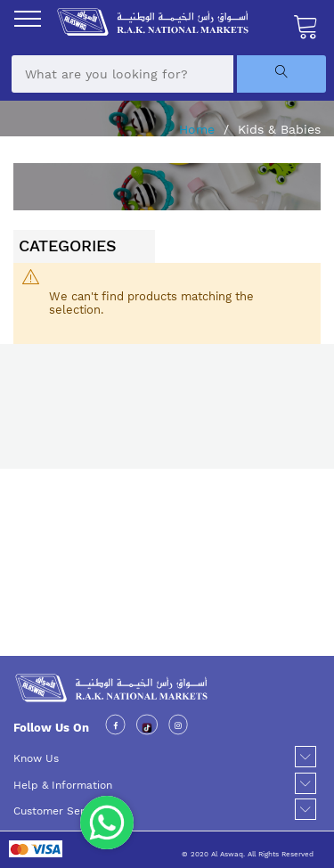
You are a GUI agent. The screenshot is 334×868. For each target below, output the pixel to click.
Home (199, 129)
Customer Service (59, 811)
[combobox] (122, 74)
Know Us (36, 758)
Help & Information (63, 785)
